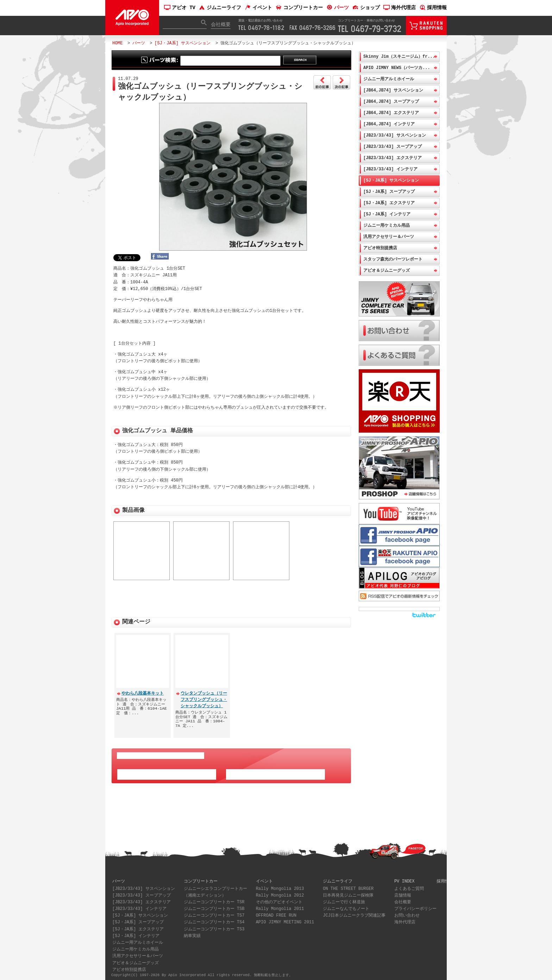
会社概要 (221, 25)
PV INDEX (404, 878)
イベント (258, 8)
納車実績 (192, 933)
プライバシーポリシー (415, 906)
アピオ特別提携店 (380, 248)
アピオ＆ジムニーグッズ (387, 271)
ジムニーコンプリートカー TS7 (214, 913)
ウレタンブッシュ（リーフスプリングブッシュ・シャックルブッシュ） (204, 697)
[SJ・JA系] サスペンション (183, 43)
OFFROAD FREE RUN (276, 913)
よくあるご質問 (409, 886)
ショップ (366, 8)
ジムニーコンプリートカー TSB (214, 906)
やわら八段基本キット (143, 690)
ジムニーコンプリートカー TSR (214, 900)
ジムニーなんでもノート (346, 906)
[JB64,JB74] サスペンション (393, 90)
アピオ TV (180, 8)
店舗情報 (403, 893)
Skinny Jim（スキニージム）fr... (399, 56)
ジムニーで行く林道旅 (344, 900)
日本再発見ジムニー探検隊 (348, 893)
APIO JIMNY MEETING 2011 (285, 920)
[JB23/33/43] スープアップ (393, 147)
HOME (118, 43)
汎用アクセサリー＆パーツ (389, 237)
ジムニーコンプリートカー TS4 (214, 920)
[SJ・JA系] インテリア (387, 214)
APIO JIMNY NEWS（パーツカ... (397, 68)
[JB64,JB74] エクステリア (391, 113)
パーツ (338, 8)
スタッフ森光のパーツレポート (393, 259)
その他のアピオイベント (279, 900)
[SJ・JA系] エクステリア (389, 203)
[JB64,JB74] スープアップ (391, 102)
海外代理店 (400, 8)
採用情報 (433, 8)
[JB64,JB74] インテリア (389, 124)
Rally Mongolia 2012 (280, 893)
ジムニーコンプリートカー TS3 (214, 927)
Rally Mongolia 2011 (280, 906)
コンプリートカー (299, 8)
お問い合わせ (407, 913)
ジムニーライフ (220, 8)
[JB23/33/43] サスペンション (395, 135)
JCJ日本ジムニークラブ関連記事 (354, 913)
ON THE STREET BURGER (348, 886)
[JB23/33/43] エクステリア (393, 158)
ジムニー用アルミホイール (389, 79)
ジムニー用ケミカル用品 (387, 225)
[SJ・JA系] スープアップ (389, 192)
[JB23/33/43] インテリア (390, 169)
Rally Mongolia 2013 (280, 886)
